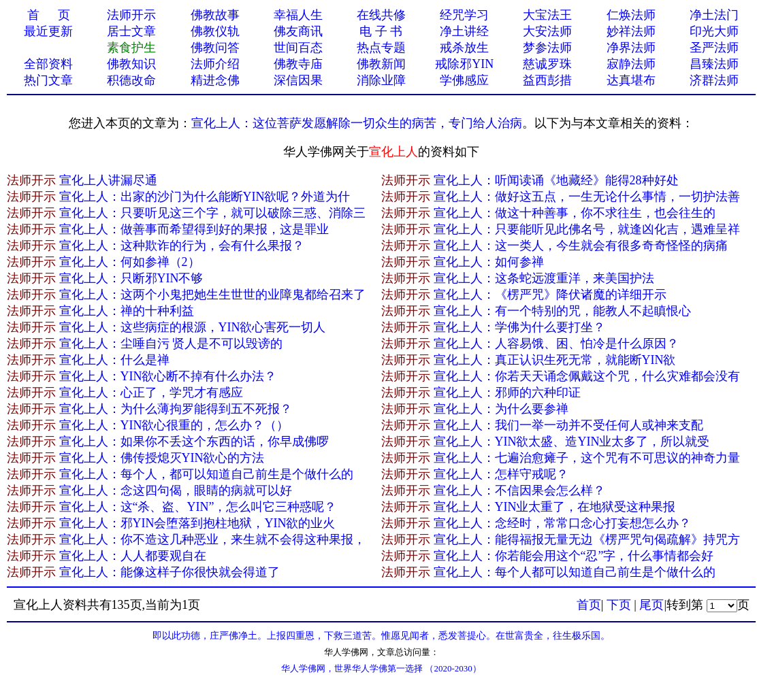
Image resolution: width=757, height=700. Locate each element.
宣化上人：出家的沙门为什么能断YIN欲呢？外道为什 (205, 197)
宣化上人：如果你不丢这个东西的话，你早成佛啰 (194, 441)
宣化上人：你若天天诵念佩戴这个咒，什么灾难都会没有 (587, 376)
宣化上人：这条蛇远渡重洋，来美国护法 (544, 278)
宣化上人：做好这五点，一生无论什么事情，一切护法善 (587, 197)
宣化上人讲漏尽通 (108, 180)
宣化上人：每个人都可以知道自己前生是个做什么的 (575, 572)
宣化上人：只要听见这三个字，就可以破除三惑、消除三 (212, 213)
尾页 (651, 605)
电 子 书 (381, 31)
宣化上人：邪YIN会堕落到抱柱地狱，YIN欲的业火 (197, 523)
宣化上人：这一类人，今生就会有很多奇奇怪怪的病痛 (581, 246)
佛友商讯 (298, 31)
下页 (619, 605)
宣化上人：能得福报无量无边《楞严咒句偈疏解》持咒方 (587, 539)
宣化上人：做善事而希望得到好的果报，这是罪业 (194, 229)
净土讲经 (464, 31)
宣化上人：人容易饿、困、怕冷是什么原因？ (556, 344)
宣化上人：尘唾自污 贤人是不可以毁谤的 (171, 344)
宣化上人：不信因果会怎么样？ (519, 490)
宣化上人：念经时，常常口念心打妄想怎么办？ (562, 523)
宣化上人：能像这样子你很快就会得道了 (170, 572)
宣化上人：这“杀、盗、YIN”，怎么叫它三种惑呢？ (198, 507)
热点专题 (381, 48)
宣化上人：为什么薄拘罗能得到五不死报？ (176, 409)
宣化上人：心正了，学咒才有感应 (151, 393)
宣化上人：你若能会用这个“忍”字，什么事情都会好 (574, 556)
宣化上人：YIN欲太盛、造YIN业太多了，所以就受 (572, 441)
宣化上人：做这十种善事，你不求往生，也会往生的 (575, 213)
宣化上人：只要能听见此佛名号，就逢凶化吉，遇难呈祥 (587, 229)
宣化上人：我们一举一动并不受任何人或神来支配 (568, 425)
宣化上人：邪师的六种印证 (507, 393)
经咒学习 (464, 15)
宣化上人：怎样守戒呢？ (501, 474)
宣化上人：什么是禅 (114, 360)
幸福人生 (298, 15)
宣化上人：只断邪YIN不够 (131, 278)
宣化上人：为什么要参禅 (501, 409)
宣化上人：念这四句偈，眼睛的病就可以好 (176, 490)
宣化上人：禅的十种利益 (127, 311)
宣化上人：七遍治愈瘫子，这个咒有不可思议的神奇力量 (587, 458)
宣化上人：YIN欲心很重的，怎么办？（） (174, 425)
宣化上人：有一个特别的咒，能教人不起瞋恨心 (562, 311)
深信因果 (298, 80)
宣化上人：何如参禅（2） (130, 262)
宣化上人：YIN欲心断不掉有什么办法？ (168, 376)
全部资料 (48, 64)
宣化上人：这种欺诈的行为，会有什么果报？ (182, 246)
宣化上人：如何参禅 (489, 262)
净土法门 (714, 15)
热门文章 (48, 80)
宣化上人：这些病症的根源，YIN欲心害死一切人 (193, 327)
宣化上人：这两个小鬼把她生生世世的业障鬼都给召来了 (212, 295)
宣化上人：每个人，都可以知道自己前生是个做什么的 (206, 474)
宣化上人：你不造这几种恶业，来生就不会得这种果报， (212, 539)
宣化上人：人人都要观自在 (133, 556)
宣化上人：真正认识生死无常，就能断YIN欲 (555, 360)
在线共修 (381, 15)
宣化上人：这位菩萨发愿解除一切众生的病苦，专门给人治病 (357, 123)
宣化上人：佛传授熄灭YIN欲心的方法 (162, 458)
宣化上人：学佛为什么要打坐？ (519, 327)
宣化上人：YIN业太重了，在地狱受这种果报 (555, 507)
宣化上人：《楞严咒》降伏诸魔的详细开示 (550, 295)
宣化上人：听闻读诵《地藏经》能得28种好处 (556, 180)
